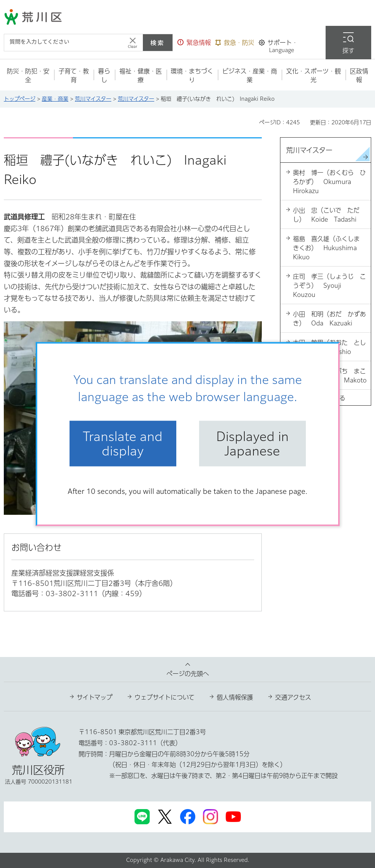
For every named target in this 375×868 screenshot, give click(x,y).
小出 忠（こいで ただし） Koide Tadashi (326, 215)
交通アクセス (293, 697)
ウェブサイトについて (165, 697)
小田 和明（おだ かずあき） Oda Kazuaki (329, 319)
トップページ (20, 99)
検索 (158, 43)
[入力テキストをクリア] (133, 43)
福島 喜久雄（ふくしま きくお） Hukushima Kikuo (329, 248)
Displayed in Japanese (252, 443)
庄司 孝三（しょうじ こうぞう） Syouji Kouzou (329, 286)
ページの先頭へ (188, 674)
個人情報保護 (235, 697)
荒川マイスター (93, 99)
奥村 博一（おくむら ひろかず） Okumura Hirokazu (329, 182)
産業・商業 (55, 99)
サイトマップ (95, 697)
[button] (194, 43)
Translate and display (123, 443)
